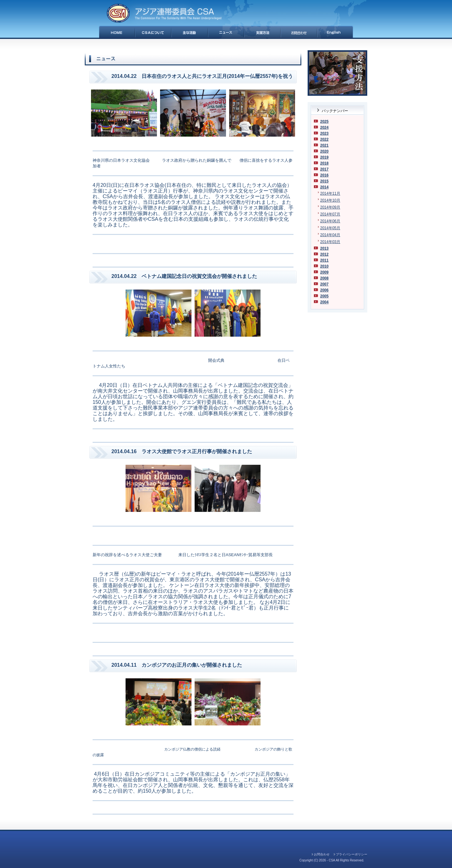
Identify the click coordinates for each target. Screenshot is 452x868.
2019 (324, 157)
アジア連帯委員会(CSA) (164, 13)
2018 (324, 163)
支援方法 (262, 32)
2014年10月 (330, 200)
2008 (324, 278)
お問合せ (299, 32)
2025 (324, 122)
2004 (324, 302)
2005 (324, 296)
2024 (324, 127)
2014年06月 (330, 221)
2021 (324, 145)
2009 (324, 272)
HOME (117, 32)
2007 (324, 284)
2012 (324, 254)
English (335, 32)
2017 (324, 169)
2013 (324, 248)
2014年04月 (330, 235)
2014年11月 (330, 193)
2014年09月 (330, 207)
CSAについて (153, 32)
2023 (324, 133)
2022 (324, 139)
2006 (324, 290)
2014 (324, 187)
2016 (324, 175)
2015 (324, 181)
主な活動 (190, 32)
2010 (324, 266)
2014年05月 (330, 228)
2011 (324, 260)
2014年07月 (330, 214)
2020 (324, 151)
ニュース (226, 32)
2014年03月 (330, 242)
